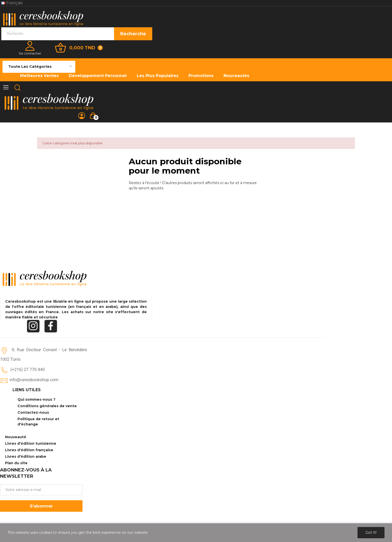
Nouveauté (16, 437)
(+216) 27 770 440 (28, 369)
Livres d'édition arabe (26, 456)
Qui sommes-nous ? (36, 399)
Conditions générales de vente (47, 406)
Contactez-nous (33, 412)
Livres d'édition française (29, 450)
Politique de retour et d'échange (38, 422)
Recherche (133, 34)
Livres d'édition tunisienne (31, 443)
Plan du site (16, 463)
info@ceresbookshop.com (34, 380)
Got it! (371, 532)
